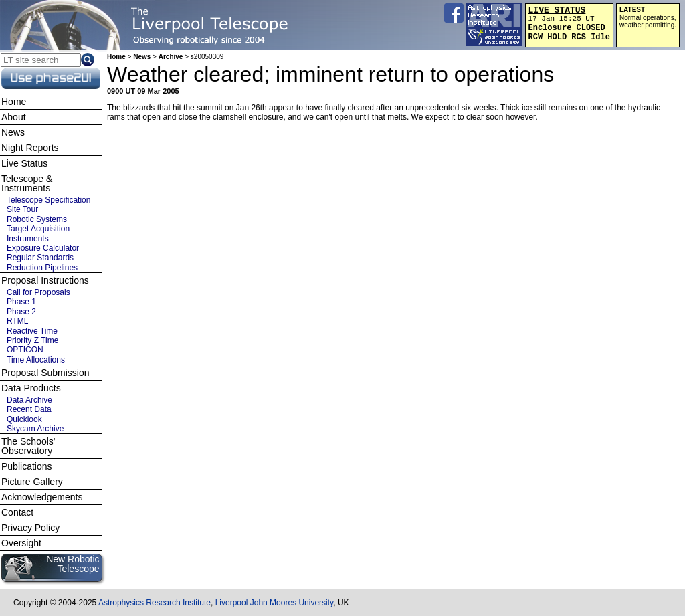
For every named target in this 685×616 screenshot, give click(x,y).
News (142, 57)
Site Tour (22, 209)
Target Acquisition (38, 229)
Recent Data (29, 409)
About (14, 117)
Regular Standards (40, 258)
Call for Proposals (38, 292)
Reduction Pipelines (42, 268)
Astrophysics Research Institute (155, 603)
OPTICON (25, 350)
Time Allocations (36, 360)
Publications (27, 466)
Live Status (24, 163)
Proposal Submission (45, 373)
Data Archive (29, 400)
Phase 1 (21, 302)
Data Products (31, 388)
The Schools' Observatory (28, 446)
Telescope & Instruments (27, 183)
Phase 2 (21, 312)
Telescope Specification (48, 200)
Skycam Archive (35, 429)
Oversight (21, 543)
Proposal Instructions (45, 280)
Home (116, 57)
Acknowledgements (42, 497)
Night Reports (30, 148)
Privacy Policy (30, 528)
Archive (171, 57)
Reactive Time (32, 331)
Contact (17, 512)
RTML (17, 321)
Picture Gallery (32, 482)
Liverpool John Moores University (275, 603)
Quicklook (24, 419)
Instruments (28, 239)
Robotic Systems (37, 219)
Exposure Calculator (43, 248)
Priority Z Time (32, 340)
